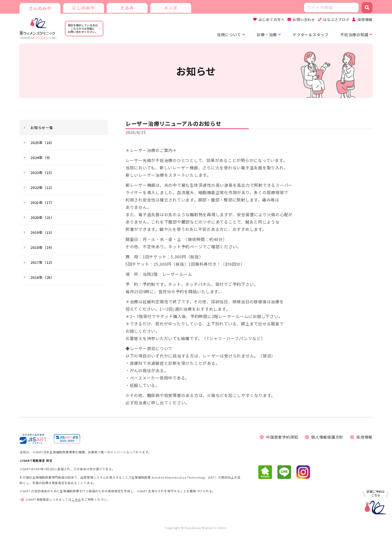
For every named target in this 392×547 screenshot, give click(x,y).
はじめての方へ (272, 19)
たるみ (127, 8)
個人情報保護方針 (327, 437)
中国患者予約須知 (282, 437)
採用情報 (365, 19)
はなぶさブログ (336, 19)
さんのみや (40, 8)
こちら (76, 499)
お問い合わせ (304, 19)
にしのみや (84, 8)
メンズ (171, 8)
